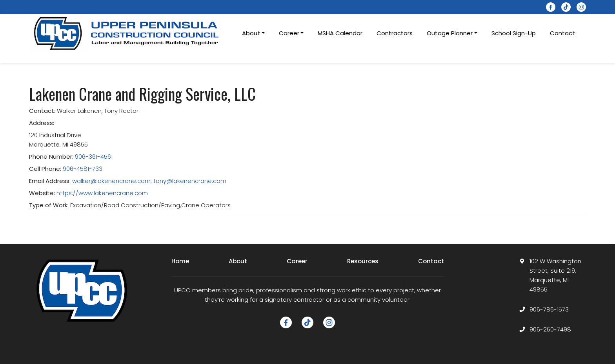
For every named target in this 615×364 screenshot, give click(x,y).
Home (180, 261)
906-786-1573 (549, 309)
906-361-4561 (94, 157)
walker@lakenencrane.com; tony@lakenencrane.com (149, 181)
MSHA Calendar (340, 33)
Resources (363, 261)
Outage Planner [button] (450, 33)
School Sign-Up (514, 33)
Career (297, 261)
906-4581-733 (83, 169)
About (238, 261)
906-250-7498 (550, 329)
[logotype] (127, 33)
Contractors (395, 33)
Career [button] (289, 33)
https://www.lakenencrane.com (102, 193)
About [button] (251, 33)
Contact (562, 33)
